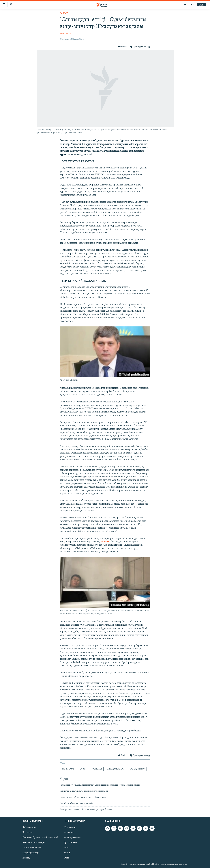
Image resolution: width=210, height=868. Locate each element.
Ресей (66, 848)
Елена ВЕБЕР (66, 34)
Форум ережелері (31, 853)
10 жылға (105, 542)
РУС (193, 5)
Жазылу (26, 858)
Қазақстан (69, 832)
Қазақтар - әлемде (72, 837)
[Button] (122, 47)
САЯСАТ (64, 13)
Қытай (67, 853)
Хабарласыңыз (30, 827)
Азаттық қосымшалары (34, 843)
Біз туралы (28, 832)
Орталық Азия (71, 843)
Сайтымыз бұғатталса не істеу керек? (40, 837)
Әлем (66, 858)
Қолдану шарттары (32, 848)
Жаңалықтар (70, 827)
